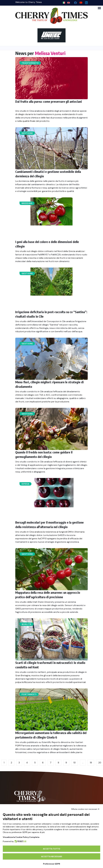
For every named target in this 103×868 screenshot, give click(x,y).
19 (91, 763)
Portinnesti (29, 694)
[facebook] (74, 2)
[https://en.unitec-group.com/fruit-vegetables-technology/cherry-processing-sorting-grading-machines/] (51, 35)
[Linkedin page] (85, 2)
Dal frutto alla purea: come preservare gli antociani (49, 101)
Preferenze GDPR (52, 864)
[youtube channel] (80, 2)
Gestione (27, 133)
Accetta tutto (52, 849)
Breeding (27, 203)
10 (75, 763)
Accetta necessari (52, 856)
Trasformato (30, 63)
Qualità (27, 624)
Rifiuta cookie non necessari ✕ (85, 809)
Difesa (25, 484)
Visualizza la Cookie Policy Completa (21, 837)
